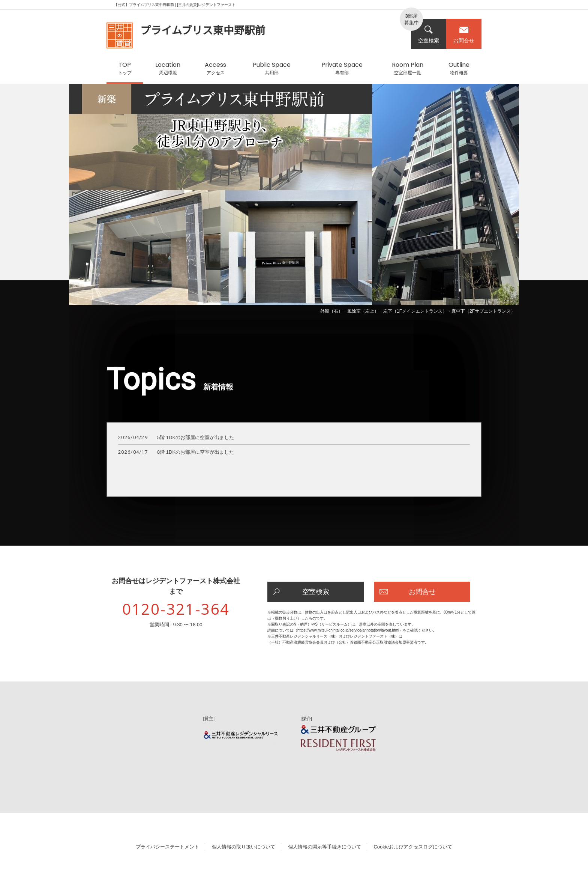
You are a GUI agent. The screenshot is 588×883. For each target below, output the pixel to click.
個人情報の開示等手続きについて (325, 847)
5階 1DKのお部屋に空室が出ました (176, 438)
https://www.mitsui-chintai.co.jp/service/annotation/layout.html (348, 630)
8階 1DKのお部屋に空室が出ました (176, 452)
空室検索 (429, 34)
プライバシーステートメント (167, 847)
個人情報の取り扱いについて (244, 847)
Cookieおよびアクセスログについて (413, 847)
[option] (294, 200)
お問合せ (464, 34)
